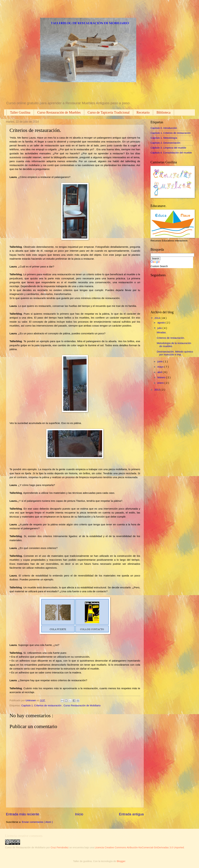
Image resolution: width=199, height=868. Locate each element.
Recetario (143, 112)
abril (160, 372)
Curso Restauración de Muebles (59, 112)
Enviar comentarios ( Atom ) (37, 822)
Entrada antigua (131, 814)
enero (161, 383)
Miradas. (162, 332)
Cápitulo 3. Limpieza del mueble (168, 148)
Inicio (79, 814)
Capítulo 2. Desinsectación (165, 143)
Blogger (121, 861)
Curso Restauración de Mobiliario (82, 706)
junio (160, 361)
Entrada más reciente (23, 814)
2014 (158, 318)
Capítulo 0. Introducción (164, 128)
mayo (161, 367)
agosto (161, 323)
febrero (162, 377)
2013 (158, 390)
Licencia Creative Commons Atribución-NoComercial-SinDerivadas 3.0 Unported (139, 847)
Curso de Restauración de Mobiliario (25, 847)
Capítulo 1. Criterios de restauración (42, 706)
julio (160, 328)
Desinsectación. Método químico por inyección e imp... (175, 353)
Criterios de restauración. (171, 338)
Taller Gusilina (20, 112)
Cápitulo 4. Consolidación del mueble (171, 153)
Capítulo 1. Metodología (164, 138)
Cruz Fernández (60, 847)
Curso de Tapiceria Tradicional (109, 112)
